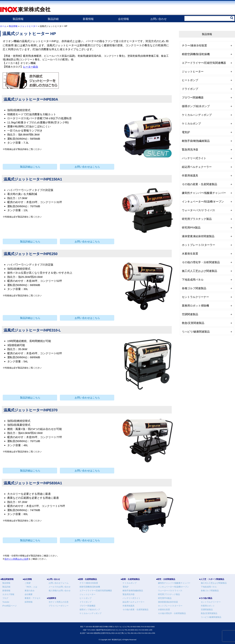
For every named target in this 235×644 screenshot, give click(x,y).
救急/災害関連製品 (193, 323)
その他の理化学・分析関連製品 (201, 262)
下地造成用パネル (193, 280)
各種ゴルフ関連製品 (194, 288)
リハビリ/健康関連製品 (196, 332)
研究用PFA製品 (191, 228)
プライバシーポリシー (59, 606)
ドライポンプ (190, 89)
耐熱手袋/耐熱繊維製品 (196, 141)
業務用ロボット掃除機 (195, 306)
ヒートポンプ (190, 80)
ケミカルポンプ (191, 123)
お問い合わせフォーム (59, 583)
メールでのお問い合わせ (60, 587)
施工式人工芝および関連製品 (199, 271)
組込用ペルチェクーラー (197, 167)
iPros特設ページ (9, 606)
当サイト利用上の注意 (59, 602)
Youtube (6, 602)
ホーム (3, 26)
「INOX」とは (31, 587)
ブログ (5, 598)
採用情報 (29, 602)
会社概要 (29, 594)
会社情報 (123, 19)
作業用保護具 (190, 175)
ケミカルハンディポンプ (197, 115)
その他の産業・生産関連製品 (199, 184)
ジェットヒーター (29, 26)
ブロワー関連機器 (193, 97)
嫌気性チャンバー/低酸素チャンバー (204, 193)
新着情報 (88, 19)
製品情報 (18, 19)
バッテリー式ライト (194, 158)
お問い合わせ (159, 19)
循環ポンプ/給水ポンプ (196, 106)
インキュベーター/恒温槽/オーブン (203, 202)
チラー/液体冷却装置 (194, 45)
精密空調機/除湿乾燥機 (196, 54)
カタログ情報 (8, 594)
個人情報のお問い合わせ (60, 591)
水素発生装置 (190, 254)
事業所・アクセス (33, 598)
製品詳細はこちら (30, 167)
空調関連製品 (190, 314)
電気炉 (186, 132)
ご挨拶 (28, 583)
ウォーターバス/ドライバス (198, 210)
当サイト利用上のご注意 (16, 559)
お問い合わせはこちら (87, 167)
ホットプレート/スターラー (198, 245)
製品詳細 (53, 19)
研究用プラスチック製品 (197, 219)
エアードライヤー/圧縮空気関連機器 (204, 63)
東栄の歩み (30, 591)
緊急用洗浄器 (190, 149)
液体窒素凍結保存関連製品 (198, 236)
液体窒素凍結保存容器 (168, 602)
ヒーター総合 (31, 67)
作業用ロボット (208, 606)
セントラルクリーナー (195, 297)
